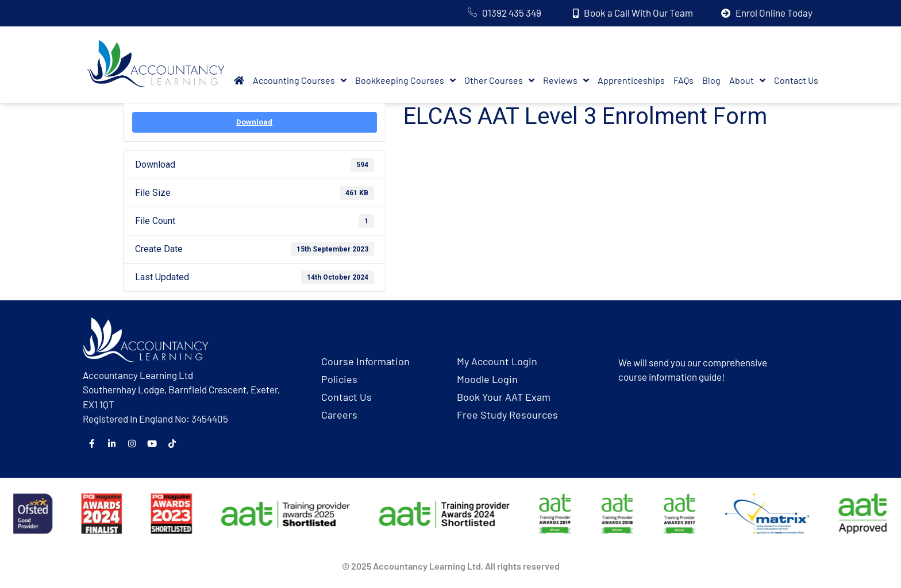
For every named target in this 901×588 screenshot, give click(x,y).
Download (254, 122)
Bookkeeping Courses (405, 80)
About (747, 80)
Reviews (566, 80)
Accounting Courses (300, 80)
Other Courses (499, 80)
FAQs (684, 80)
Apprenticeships (631, 80)
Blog (711, 80)
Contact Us (796, 80)
